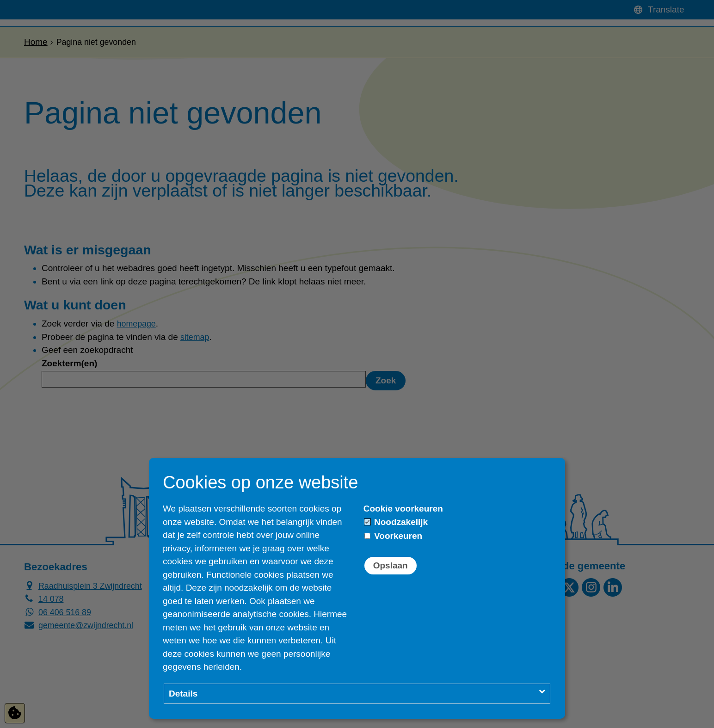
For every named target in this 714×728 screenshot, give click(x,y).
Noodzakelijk (396, 522)
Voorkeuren (393, 536)
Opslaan (391, 565)
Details (183, 694)
